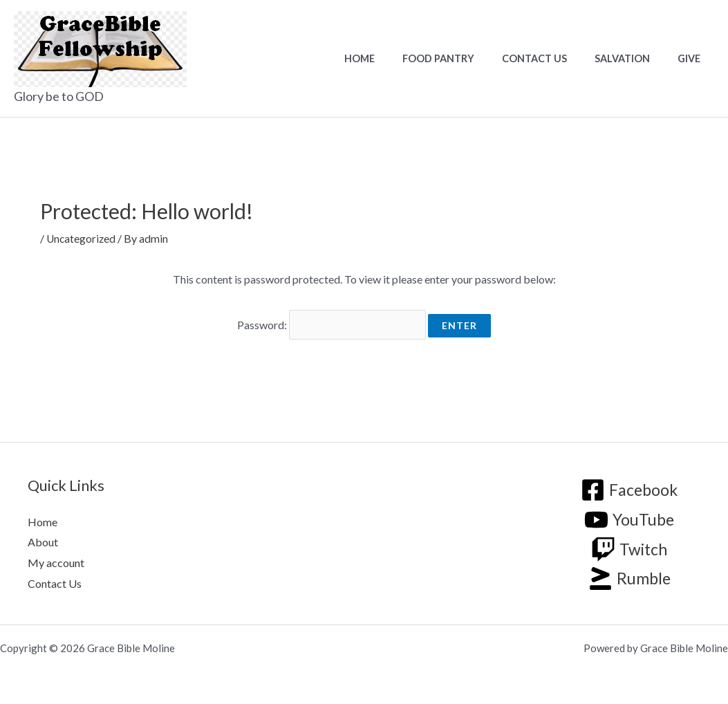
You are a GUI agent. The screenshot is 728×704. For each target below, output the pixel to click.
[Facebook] (629, 486)
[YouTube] (629, 515)
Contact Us (554, 58)
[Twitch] (629, 545)
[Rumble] (629, 574)
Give (693, 58)
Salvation (634, 58)
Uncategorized (82, 238)
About (43, 538)
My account (56, 558)
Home (394, 58)
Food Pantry (465, 58)
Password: (332, 323)
